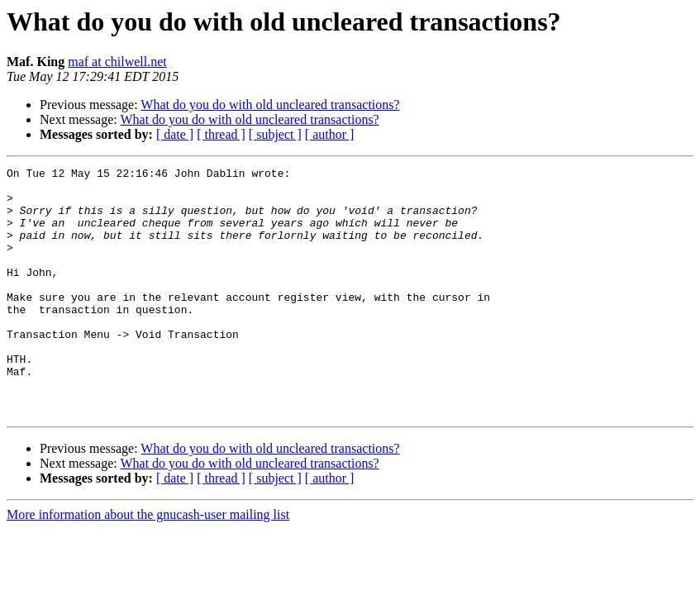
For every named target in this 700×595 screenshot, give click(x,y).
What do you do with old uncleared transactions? (270, 105)
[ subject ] (275, 134)
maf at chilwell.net (117, 62)
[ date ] (175, 134)
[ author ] (330, 134)
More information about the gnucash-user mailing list (148, 564)
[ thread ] (221, 134)
